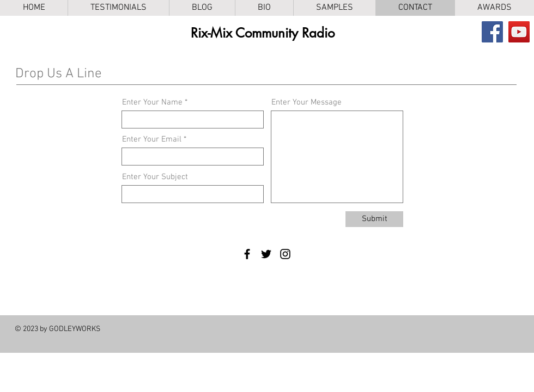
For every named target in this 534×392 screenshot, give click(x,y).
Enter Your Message (307, 103)
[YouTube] (519, 32)
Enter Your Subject (155, 177)
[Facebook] (492, 32)
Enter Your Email (152, 140)
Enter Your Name (152, 103)
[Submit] (374, 219)
